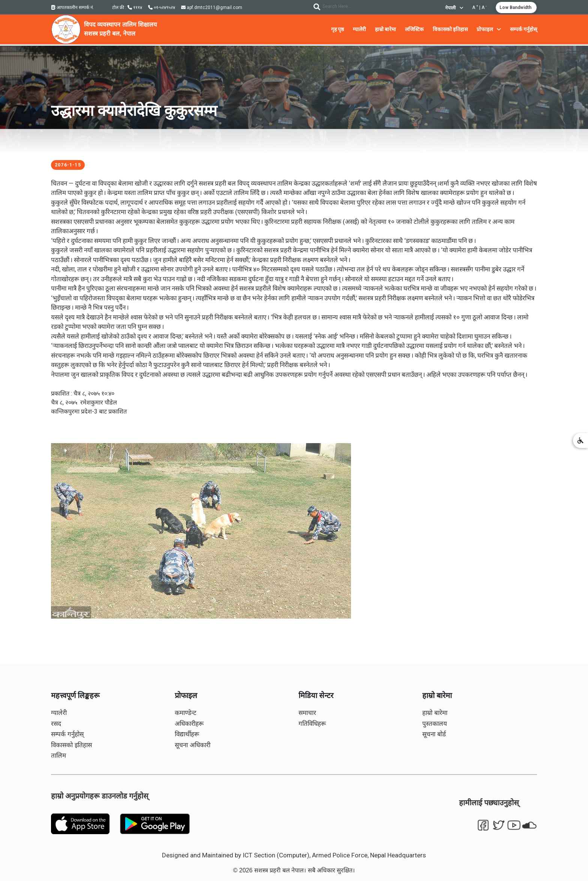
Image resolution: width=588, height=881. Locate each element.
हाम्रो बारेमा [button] (385, 29)
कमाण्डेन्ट (186, 713)
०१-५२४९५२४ (162, 7)
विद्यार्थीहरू (187, 734)
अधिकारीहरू (189, 724)
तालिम (58, 756)
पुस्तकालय (435, 724)
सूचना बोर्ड (434, 734)
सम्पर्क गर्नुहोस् (67, 734)
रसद (56, 724)
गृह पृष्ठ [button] (337, 29)
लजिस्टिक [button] (414, 29)
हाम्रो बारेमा (435, 713)
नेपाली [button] (454, 8)
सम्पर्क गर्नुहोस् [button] (523, 29)
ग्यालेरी (59, 713)
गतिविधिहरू (312, 724)
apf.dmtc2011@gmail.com (212, 7)
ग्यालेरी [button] (359, 29)
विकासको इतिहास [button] (450, 29)
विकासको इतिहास (71, 745)
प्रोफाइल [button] (489, 29)
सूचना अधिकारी (193, 745)
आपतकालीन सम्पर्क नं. (73, 7)
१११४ (135, 7)
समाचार (307, 713)
